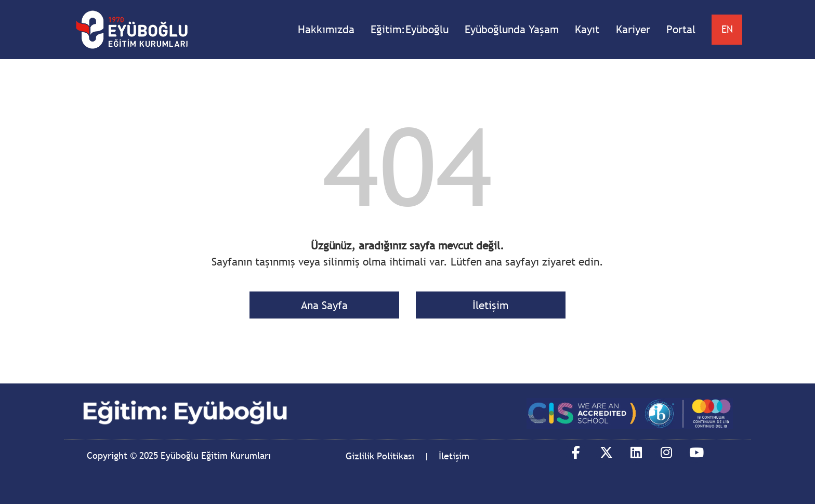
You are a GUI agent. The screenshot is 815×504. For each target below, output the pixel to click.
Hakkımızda (326, 29)
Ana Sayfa (324, 305)
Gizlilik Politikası (380, 456)
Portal (681, 29)
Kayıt (587, 29)
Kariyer (633, 29)
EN (727, 29)
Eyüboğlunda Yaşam (512, 29)
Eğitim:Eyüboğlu (410, 29)
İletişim (490, 305)
